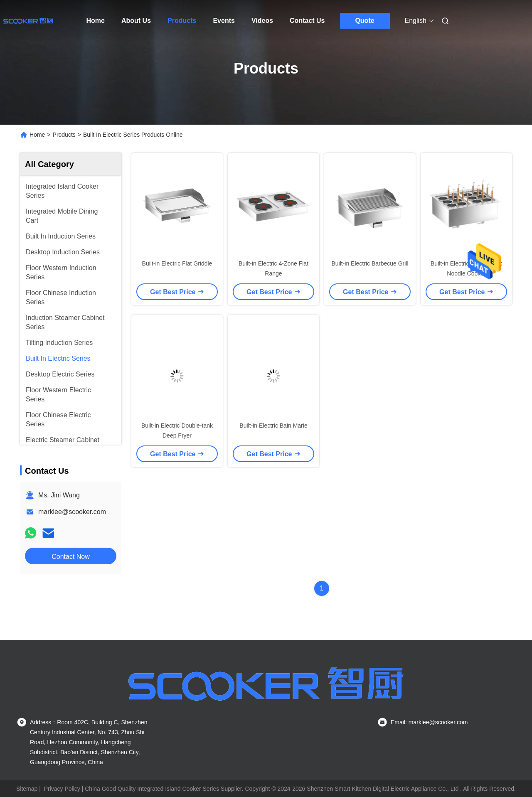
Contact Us (307, 21)
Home (96, 21)
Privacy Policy (62, 789)
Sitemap (27, 789)
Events (224, 21)
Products (182, 21)
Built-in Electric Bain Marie (273, 426)
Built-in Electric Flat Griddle (177, 263)
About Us (136, 21)
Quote (365, 21)
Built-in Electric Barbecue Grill (370, 263)
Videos (262, 21)
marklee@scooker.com (72, 512)
